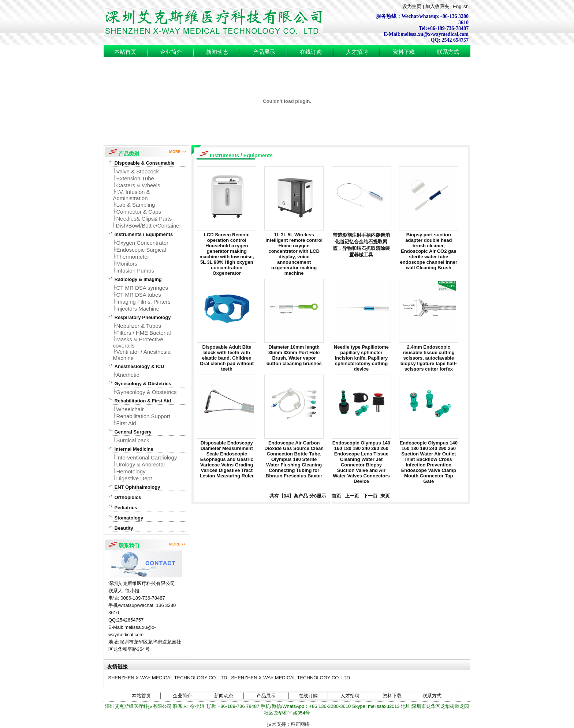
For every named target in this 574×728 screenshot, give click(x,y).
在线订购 (311, 52)
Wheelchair (130, 409)
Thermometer (133, 257)
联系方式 (448, 52)
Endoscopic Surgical (141, 250)
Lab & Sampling (136, 205)
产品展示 (264, 52)
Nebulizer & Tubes (139, 326)
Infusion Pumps (135, 271)
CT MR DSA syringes (142, 288)
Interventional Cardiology (147, 457)
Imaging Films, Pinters (143, 302)
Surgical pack (133, 440)
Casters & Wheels (138, 185)
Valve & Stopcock (138, 171)
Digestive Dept (134, 478)
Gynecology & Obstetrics (147, 392)
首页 (335, 496)
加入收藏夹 (437, 6)
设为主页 (412, 6)
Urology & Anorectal (141, 464)
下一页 (370, 496)
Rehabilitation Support (143, 416)
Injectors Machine (138, 309)
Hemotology (131, 471)
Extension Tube (135, 178)
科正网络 (300, 724)
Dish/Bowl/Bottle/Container (148, 226)
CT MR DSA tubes (139, 295)
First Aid (126, 423)
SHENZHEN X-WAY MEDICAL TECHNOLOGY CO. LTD (167, 678)
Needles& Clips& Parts (144, 219)
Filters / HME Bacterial (144, 333)
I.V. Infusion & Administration (132, 195)
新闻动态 (217, 52)
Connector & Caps (139, 212)
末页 (384, 496)
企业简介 (171, 52)
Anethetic (128, 375)
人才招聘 (357, 52)
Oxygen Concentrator (143, 243)
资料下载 (404, 52)
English (461, 6)
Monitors (127, 264)
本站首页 (125, 52)
